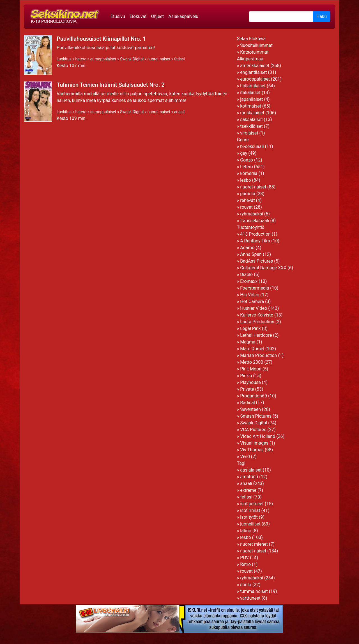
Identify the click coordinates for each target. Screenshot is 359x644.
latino (246, 531)
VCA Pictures (253, 430)
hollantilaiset (253, 86)
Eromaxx (249, 281)
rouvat (246, 207)
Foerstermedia (255, 288)
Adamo (247, 248)
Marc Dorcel (252, 349)
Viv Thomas (252, 450)
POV (244, 558)
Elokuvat (138, 16)
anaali (179, 112)
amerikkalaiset (255, 66)
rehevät (248, 200)
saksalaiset (251, 120)
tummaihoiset (254, 591)
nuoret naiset (159, 59)
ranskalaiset (252, 113)
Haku (322, 16)
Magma (248, 342)
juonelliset (250, 524)
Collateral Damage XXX (263, 268)
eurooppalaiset (103, 59)
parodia (248, 194)
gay (244, 153)
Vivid (245, 457)
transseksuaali (255, 221)
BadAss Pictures (256, 261)
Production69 (254, 396)
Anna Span (251, 254)
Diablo (246, 275)
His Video (250, 295)
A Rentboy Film (255, 241)
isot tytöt (249, 517)
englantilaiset (253, 72)
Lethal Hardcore (256, 335)
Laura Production (257, 322)
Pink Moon (251, 369)
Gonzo (247, 160)
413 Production (255, 234)
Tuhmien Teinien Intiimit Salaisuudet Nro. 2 (111, 85)
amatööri (249, 477)
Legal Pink (250, 328)
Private (247, 389)
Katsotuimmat (254, 52)
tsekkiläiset (251, 126)
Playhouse (250, 382)
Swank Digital (132, 59)
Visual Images (254, 443)
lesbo (246, 180)
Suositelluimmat (256, 45)
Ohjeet (157, 16)
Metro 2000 (252, 362)
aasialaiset (251, 470)
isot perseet (252, 504)
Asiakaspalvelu (183, 16)
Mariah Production (258, 355)
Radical (247, 403)
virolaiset (249, 133)
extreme (248, 490)
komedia (249, 173)
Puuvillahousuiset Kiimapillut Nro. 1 (101, 39)
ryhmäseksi (252, 214)
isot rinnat (250, 510)
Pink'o (246, 376)
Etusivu (118, 16)
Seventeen (250, 409)
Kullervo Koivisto (257, 315)
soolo (246, 585)
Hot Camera (252, 301)
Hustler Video (254, 308)
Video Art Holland (258, 436)
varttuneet (250, 598)
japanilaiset (251, 99)
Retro (245, 564)
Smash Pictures (256, 416)
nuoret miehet (254, 544)
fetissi (179, 59)
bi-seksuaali (252, 146)
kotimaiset (251, 106)
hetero (81, 59)
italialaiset (250, 93)
